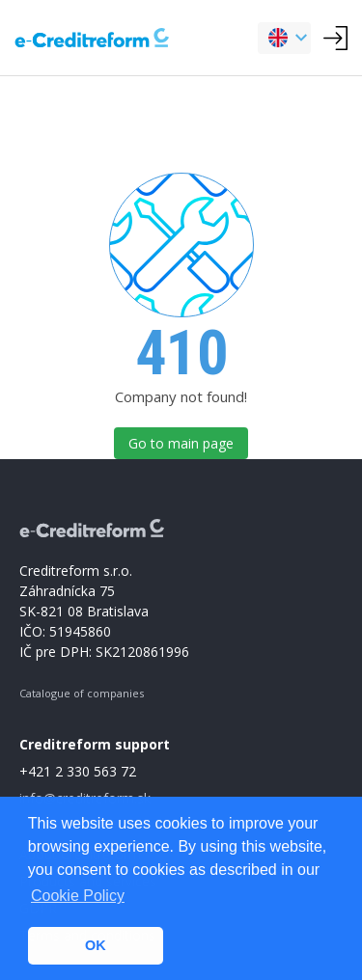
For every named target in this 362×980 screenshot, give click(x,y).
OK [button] (96, 945)
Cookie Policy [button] (78, 896)
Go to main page (181, 443)
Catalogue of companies (82, 693)
